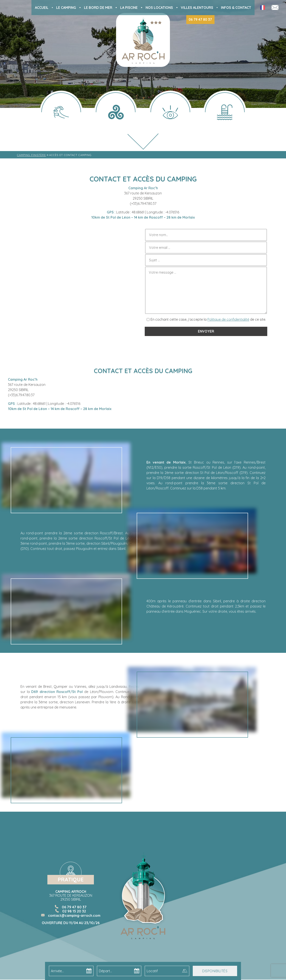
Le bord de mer (98, 8)
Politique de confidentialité (228, 319)
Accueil (42, 8)
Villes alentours (197, 8)
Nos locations (159, 8)
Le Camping (66, 8)
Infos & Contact (236, 8)
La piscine (129, 8)
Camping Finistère (31, 155)
